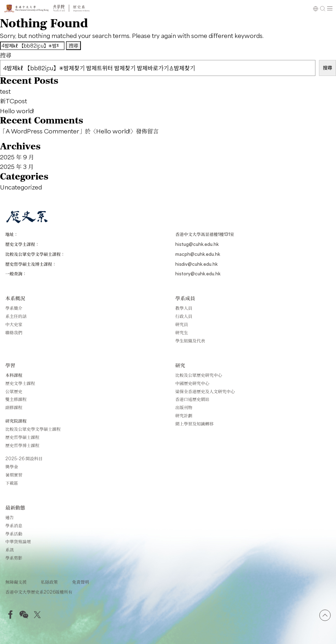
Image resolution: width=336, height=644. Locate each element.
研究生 (182, 332)
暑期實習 (14, 475)
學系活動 (14, 534)
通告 (10, 517)
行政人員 (184, 316)
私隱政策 (49, 582)
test (5, 91)
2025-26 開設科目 (24, 458)
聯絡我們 (14, 332)
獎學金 (12, 467)
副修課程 (14, 407)
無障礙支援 (16, 582)
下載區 (12, 483)
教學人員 (184, 308)
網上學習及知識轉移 (194, 424)
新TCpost (13, 101)
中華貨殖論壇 (18, 541)
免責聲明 (81, 582)
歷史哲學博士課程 (22, 445)
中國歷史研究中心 (192, 383)
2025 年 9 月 (17, 157)
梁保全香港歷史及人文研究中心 (205, 391)
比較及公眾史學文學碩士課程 (33, 429)
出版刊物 (184, 407)
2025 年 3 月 (17, 166)
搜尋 (6, 55)
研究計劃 (184, 415)
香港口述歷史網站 (192, 399)
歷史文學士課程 (20, 383)
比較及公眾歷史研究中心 (199, 375)
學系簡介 (14, 308)
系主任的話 (16, 316)
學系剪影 (14, 558)
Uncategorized (21, 187)
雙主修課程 (16, 399)
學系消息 (14, 525)
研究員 (182, 324)
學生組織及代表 (190, 341)
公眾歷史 (14, 391)
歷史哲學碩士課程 (22, 437)
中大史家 (14, 324)
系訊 (10, 550)
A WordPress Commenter (42, 131)
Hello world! (17, 111)
